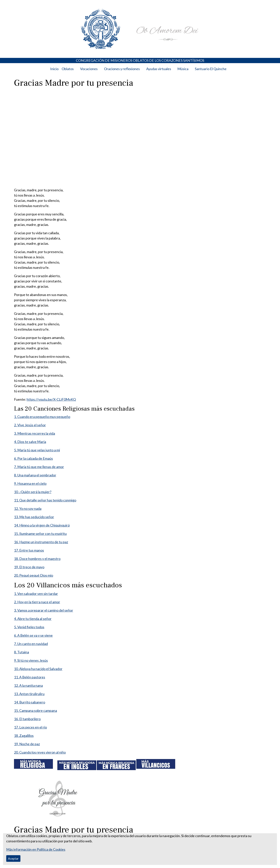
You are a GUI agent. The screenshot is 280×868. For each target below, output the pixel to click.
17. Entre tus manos (29, 550)
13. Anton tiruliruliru (29, 694)
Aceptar (13, 858)
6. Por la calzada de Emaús (33, 458)
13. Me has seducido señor (34, 517)
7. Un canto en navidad (31, 644)
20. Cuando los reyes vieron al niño (40, 752)
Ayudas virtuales (159, 69)
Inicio (54, 69)
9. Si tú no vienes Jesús (31, 660)
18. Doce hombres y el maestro (37, 559)
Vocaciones (89, 69)
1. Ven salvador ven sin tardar (36, 594)
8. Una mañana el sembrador (35, 475)
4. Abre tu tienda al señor (33, 619)
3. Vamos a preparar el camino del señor (44, 610)
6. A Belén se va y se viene (33, 635)
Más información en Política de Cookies (36, 849)
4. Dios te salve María (30, 442)
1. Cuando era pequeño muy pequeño (42, 417)
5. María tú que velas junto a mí (37, 450)
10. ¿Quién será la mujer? (33, 492)
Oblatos (68, 69)
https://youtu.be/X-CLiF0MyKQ (51, 399)
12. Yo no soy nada (28, 508)
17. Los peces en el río (30, 727)
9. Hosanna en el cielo (30, 483)
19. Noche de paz (27, 744)
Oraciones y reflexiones (122, 69)
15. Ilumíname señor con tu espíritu (40, 534)
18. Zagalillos (24, 736)
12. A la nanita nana (28, 685)
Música (183, 69)
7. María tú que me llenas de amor (39, 467)
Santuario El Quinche (211, 69)
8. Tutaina (21, 652)
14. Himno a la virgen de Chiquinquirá (42, 525)
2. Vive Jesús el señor (30, 425)
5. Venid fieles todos (29, 627)
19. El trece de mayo (29, 567)
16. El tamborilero (27, 719)
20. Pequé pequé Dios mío (34, 575)
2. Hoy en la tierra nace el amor (37, 602)
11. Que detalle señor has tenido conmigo (45, 500)
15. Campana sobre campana (35, 710)
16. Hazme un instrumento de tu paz (41, 542)
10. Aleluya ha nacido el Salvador (38, 669)
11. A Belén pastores (30, 677)
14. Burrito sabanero (30, 702)
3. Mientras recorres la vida (35, 433)
